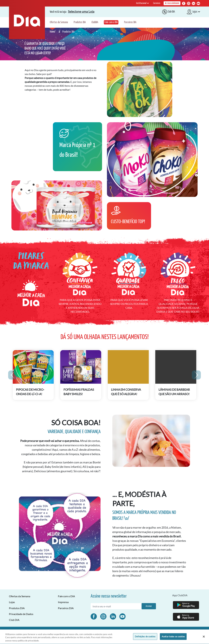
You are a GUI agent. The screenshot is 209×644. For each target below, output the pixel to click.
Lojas (12, 602)
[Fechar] (204, 638)
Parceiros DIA (130, 22)
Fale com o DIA (111, 22)
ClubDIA (95, 22)
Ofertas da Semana (59, 22)
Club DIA (14, 620)
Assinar (149, 606)
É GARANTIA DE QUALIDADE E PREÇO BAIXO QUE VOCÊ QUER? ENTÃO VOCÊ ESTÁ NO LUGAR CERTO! (45, 48)
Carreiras (157, 3)
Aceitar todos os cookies (173, 638)
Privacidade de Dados (21, 614)
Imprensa (63, 602)
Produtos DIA (80, 22)
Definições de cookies (145, 638)
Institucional (143, 3)
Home (53, 32)
